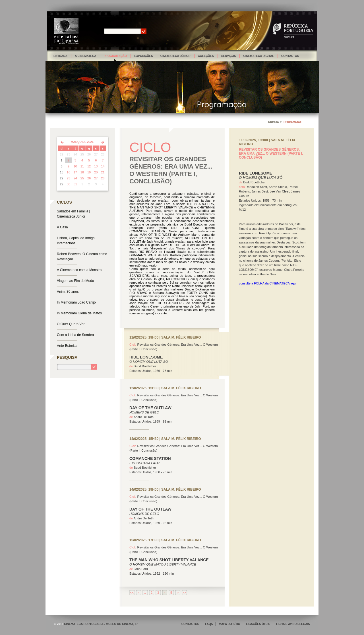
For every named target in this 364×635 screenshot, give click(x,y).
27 (96, 178)
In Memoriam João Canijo (76, 302)
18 (82, 172)
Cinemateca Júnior (175, 56)
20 (96, 172)
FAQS (209, 624)
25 (82, 178)
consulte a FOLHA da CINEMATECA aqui (268, 283)
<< (132, 593)
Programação (115, 56)
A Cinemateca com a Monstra (79, 270)
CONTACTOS (190, 624)
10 (75, 166)
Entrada (60, 56)
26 (89, 178)
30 (69, 184)
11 (82, 166)
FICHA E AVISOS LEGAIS (293, 624)
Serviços (229, 56)
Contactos (290, 56)
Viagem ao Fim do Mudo (76, 281)
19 (89, 172)
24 (75, 178)
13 (96, 166)
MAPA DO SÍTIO (229, 624)
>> (184, 593)
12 (89, 166)
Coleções (206, 56)
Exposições (144, 56)
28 (103, 178)
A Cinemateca (86, 56)
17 (75, 172)
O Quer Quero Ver (71, 324)
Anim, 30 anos (68, 292)
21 (103, 172)
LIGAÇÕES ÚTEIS (258, 624)
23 (69, 178)
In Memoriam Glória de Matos (79, 313)
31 (75, 184)
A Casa (62, 227)
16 (69, 172)
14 (103, 166)
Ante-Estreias (67, 346)
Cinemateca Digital (258, 56)
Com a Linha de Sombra (75, 335)
